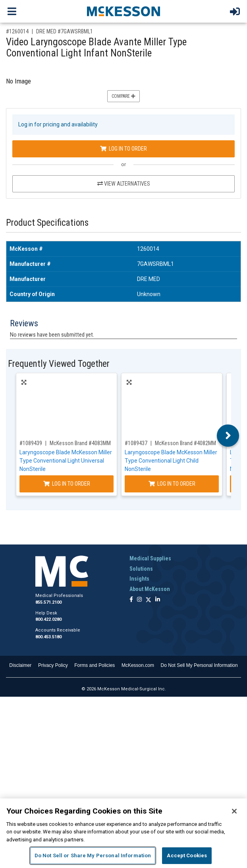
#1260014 (17, 31)
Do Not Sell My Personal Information (199, 665)
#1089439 (31, 443)
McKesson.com (138, 665)
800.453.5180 (48, 637)
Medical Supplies (150, 558)
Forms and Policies (95, 665)
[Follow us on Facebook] (131, 600)
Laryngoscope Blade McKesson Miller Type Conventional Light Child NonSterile (171, 461)
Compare (123, 96)
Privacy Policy (53, 665)
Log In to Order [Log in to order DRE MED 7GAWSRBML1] (123, 149)
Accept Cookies (187, 855)
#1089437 (136, 443)
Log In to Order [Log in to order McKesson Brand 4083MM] (67, 484)
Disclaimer (20, 665)
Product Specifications (47, 223)
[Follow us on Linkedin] (158, 600)
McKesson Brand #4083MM (80, 443)
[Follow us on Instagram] (139, 600)
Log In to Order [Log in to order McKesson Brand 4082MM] (172, 484)
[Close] (234, 811)
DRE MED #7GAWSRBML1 (65, 31)
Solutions (141, 569)
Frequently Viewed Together (59, 364)
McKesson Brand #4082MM (185, 443)
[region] (123, 833)
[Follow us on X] (149, 600)
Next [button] (228, 436)
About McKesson (150, 589)
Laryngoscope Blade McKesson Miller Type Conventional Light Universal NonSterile (66, 461)
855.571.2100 (48, 602)
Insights (139, 579)
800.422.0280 (48, 619)
